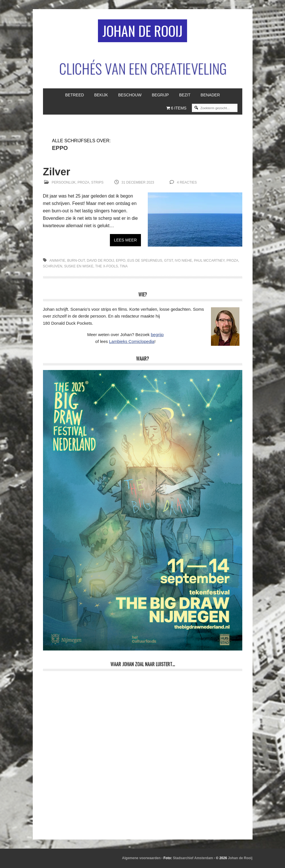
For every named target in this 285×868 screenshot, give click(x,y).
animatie (58, 261)
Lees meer (125, 240)
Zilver (57, 172)
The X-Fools (106, 266)
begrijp (157, 335)
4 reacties (187, 182)
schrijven (53, 266)
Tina (124, 266)
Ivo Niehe (183, 261)
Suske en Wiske (79, 266)
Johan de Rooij (142, 31)
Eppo (121, 261)
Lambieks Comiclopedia (132, 341)
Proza (83, 182)
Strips (97, 182)
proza (232, 261)
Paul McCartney (209, 261)
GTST (169, 261)
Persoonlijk (64, 182)
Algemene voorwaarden (141, 858)
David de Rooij (101, 261)
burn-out (76, 261)
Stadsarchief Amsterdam (193, 858)
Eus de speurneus (145, 261)
